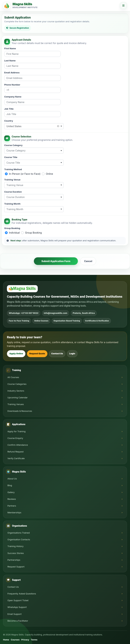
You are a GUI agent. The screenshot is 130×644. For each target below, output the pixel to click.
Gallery (11, 492)
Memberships (14, 513)
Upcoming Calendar (18, 398)
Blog (10, 485)
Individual (14, 233)
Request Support (16, 567)
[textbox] (34, 151)
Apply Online (16, 354)
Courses (15, 640)
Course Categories (17, 384)
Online (49, 174)
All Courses (13, 377)
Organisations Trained (19, 533)
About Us (12, 479)
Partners (12, 506)
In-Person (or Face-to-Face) (25, 174)
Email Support (15, 614)
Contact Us (57, 354)
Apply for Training (17, 431)
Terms (34, 640)
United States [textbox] (33, 126)
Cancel (88, 261)
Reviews (12, 499)
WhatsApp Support (17, 607)
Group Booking (33, 233)
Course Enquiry (15, 438)
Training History (15, 546)
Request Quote (37, 354)
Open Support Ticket (18, 600)
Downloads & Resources (20, 411)
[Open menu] (123, 6)
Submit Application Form (56, 261)
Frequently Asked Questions (22, 594)
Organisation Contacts (19, 540)
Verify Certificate (16, 458)
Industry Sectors (16, 391)
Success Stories (16, 553)
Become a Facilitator (18, 621)
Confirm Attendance (18, 445)
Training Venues (16, 404)
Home (6, 640)
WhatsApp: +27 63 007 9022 (24, 313)
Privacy (25, 640)
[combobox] (34, 126)
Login (72, 354)
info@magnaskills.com (56, 313)
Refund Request (15, 452)
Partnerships (14, 560)
